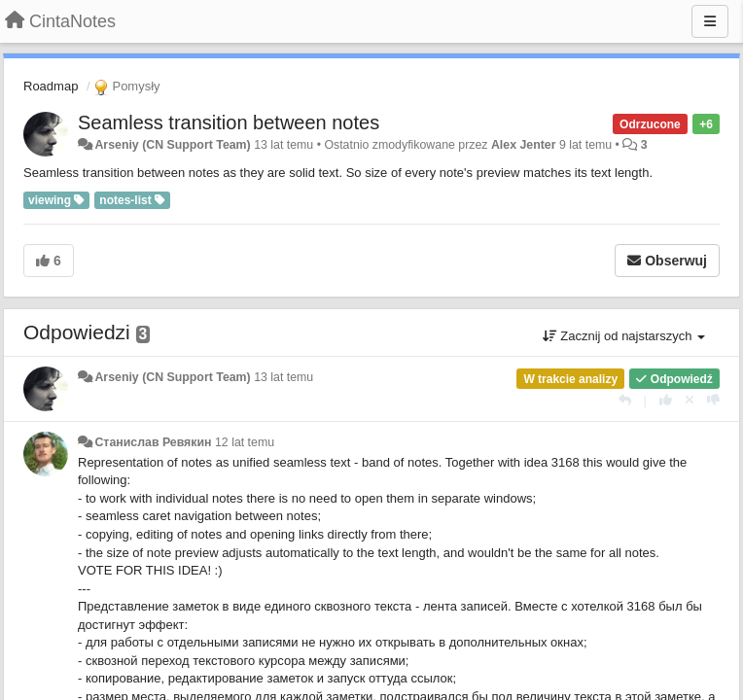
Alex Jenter (524, 145)
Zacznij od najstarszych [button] (624, 336)
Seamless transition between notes (229, 122)
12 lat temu (245, 442)
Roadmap (51, 86)
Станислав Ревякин (153, 442)
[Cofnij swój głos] (690, 400)
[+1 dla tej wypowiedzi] (666, 400)
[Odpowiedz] (625, 400)
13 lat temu (283, 377)
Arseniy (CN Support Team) (172, 145)
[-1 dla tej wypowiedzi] (713, 400)
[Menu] (710, 21)
